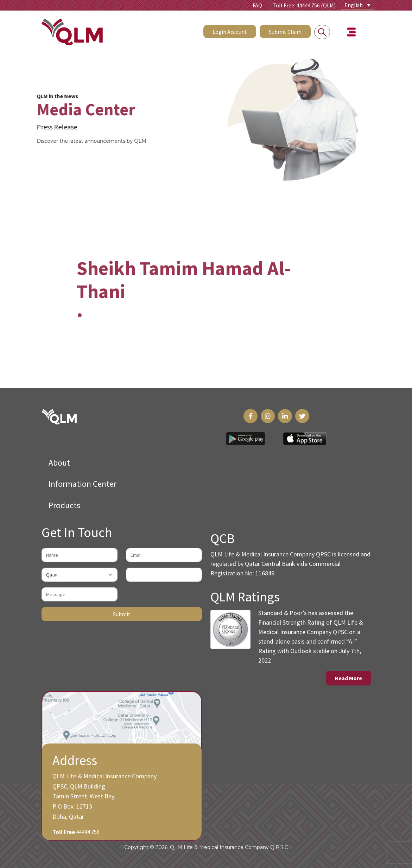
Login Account (230, 31)
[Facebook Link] (251, 416)
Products (64, 505)
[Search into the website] (322, 31)
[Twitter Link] (302, 416)
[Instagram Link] (268, 416)
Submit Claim (285, 31)
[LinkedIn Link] (285, 416)
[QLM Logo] (59, 416)
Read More (348, 678)
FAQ (257, 5)
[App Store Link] (305, 439)
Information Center (83, 484)
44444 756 (88, 832)
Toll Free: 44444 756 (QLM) (304, 5)
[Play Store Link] (246, 439)
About (59, 463)
